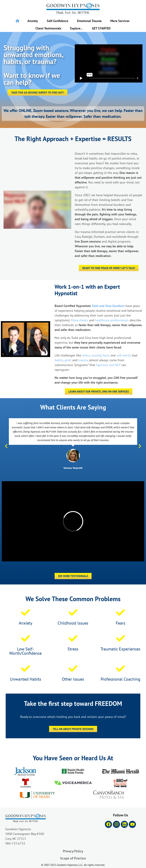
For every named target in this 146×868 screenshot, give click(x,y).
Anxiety (33, 21)
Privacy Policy (73, 851)
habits (59, 360)
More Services (120, 21)
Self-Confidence (57, 21)
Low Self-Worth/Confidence (25, 651)
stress (86, 355)
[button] (6, 446)
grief (68, 360)
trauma (83, 360)
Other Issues (73, 679)
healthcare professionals (112, 320)
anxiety (96, 355)
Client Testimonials (48, 28)
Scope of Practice (73, 858)
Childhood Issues (73, 623)
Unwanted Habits (26, 679)
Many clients (80, 320)
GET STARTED (101, 28)
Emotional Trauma (89, 21)
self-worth (124, 355)
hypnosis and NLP (108, 365)
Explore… (77, 28)
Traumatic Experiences (120, 649)
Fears (120, 623)
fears (106, 355)
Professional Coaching (120, 679)
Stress (73, 649)
